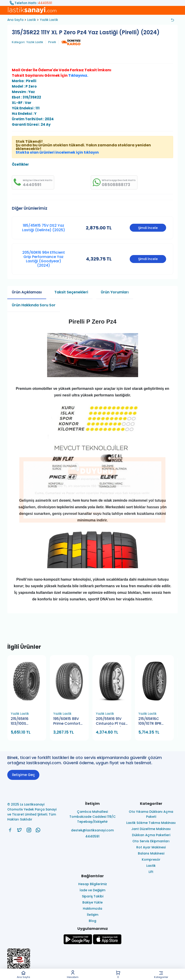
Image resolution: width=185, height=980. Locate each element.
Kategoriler (161, 974)
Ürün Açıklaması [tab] (27, 292)
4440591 (45, 3)
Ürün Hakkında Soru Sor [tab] (34, 305)
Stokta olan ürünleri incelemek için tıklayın (57, 152)
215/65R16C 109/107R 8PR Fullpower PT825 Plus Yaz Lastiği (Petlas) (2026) (153, 721)
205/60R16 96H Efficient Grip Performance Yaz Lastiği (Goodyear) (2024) (44, 259)
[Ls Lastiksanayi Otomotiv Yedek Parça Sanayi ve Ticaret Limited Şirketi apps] (107, 943)
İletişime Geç (23, 775)
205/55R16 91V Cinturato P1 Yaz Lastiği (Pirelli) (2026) (111, 721)
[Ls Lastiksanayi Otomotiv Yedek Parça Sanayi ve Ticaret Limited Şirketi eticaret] (92, 962)
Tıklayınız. (78, 75)
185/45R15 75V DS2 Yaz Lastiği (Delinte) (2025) (44, 228)
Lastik (32, 20)
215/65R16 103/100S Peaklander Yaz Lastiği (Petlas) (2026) (25, 721)
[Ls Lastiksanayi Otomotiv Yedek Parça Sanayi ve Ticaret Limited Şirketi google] (78, 943)
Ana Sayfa (23, 974)
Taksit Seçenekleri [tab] (71, 292)
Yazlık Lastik (49, 20)
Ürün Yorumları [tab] (115, 292)
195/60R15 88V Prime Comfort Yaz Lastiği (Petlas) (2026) (68, 721)
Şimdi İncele (148, 228)
